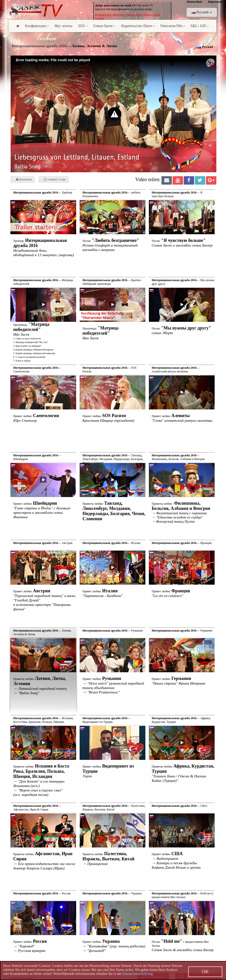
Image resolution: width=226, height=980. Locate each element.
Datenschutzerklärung (138, 974)
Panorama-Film (173, 26)
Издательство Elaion (138, 26)
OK (205, 972)
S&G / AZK (200, 26)
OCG (83, 26)
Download (24, 179)
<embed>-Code (55, 179)
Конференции (37, 26)
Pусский (202, 12)
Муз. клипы (64, 26)
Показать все (103, 15)
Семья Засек (104, 26)
